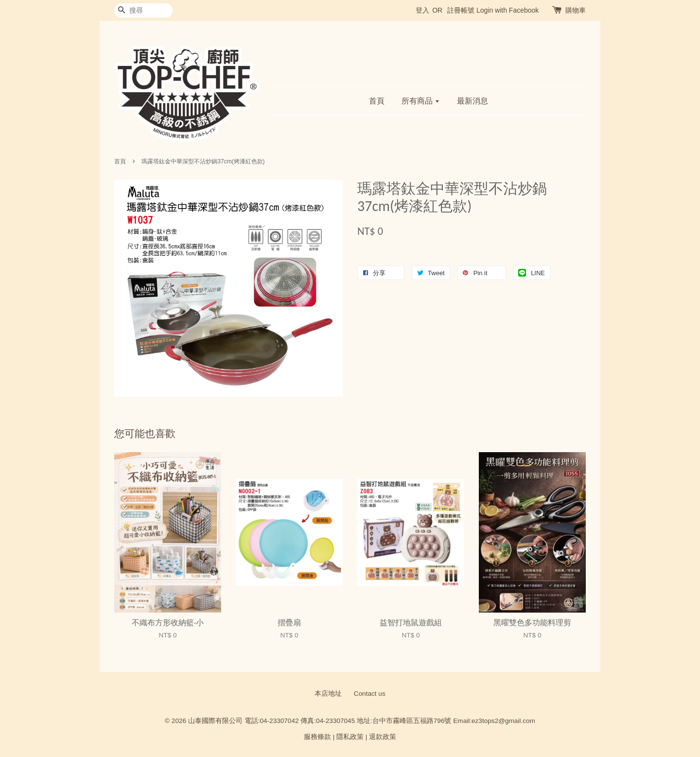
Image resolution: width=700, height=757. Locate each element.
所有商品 (421, 101)
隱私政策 (350, 737)
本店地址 (328, 694)
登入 (422, 10)
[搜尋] (143, 10)
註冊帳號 (461, 10)
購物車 (576, 10)
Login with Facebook (507, 10)
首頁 (377, 101)
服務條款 (317, 737)
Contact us (370, 694)
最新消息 (472, 101)
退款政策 (383, 737)
